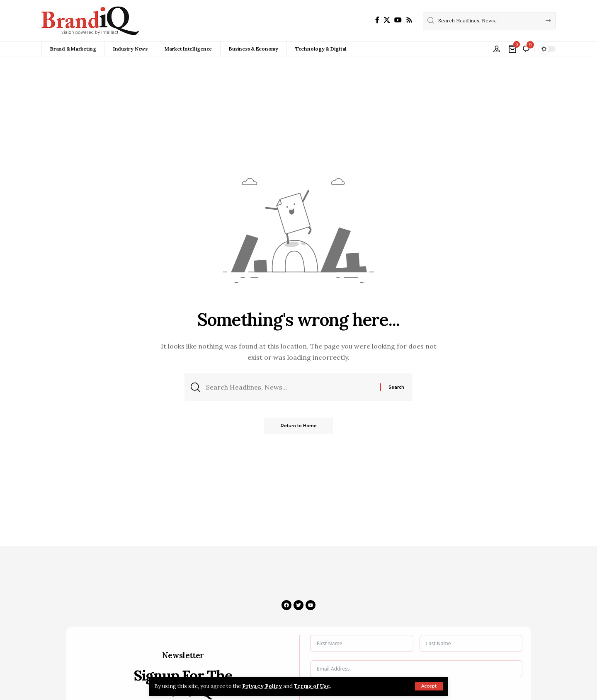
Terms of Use (312, 686)
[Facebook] (377, 20)
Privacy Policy (262, 686)
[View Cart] (513, 49)
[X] (387, 20)
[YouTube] (398, 20)
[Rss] (409, 20)
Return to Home (299, 426)
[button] (429, 686)
